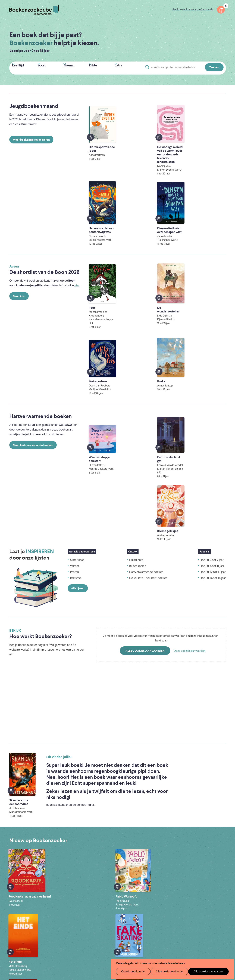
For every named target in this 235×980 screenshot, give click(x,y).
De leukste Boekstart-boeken (148, 377)
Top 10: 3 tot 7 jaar (212, 359)
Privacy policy (217, 897)
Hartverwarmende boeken (146, 371)
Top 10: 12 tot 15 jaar (213, 371)
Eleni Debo (109, 951)
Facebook (217, 912)
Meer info (19, 225)
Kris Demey (140, 951)
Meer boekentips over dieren (31, 138)
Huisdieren (136, 359)
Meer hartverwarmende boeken (33, 307)
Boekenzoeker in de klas (98, 903)
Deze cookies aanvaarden (190, 450)
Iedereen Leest (134, 936)
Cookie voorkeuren (131, 971)
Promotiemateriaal (95, 920)
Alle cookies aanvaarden (145, 450)
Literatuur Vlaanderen (209, 936)
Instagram (223, 912)
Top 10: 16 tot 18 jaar (213, 377)
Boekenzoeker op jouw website (151, 903)
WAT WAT (115, 946)
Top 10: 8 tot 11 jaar (212, 365)
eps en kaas (172, 951)
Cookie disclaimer (214, 901)
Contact (136, 920)
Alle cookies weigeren (165, 971)
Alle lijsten (78, 388)
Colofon (137, 914)
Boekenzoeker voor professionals (193, 9)
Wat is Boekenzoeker (96, 897)
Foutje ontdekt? (141, 897)
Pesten (74, 371)
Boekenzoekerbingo (96, 914)
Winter (75, 365)
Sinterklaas (77, 359)
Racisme (75, 377)
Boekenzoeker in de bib (98, 909)
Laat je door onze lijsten (32, 354)
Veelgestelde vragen (96, 925)
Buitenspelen (138, 365)
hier (77, 214)
